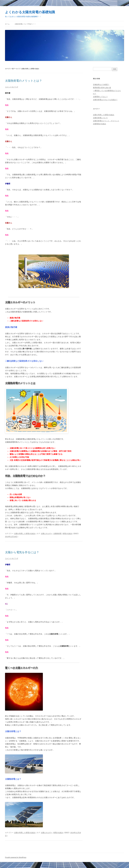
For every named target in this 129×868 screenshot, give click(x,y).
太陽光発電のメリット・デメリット (106, 121)
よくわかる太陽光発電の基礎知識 (30, 12)
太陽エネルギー (47, 534)
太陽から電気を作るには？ (22, 552)
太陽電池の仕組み (100, 124)
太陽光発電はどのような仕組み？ (105, 100)
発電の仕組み (67, 534)
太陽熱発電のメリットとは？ (23, 81)
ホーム (7, 24)
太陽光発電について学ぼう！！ (25, 24)
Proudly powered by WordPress (16, 857)
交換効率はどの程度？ (101, 85)
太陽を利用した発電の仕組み (25, 534)
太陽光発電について (100, 118)
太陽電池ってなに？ (100, 97)
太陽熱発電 (57, 534)
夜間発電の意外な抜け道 (102, 88)
